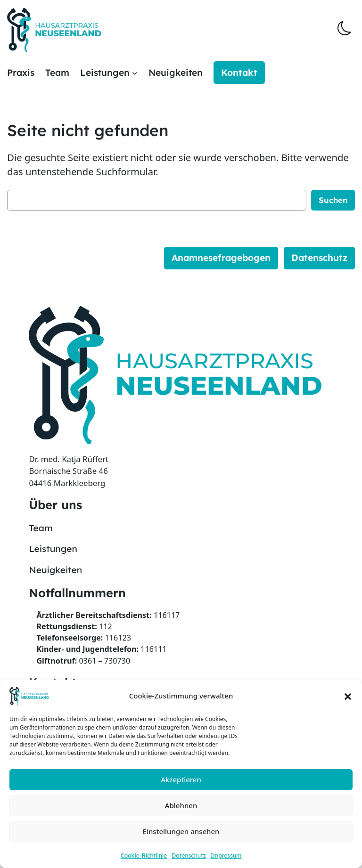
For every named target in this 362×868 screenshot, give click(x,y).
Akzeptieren (181, 779)
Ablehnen (181, 805)
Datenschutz (189, 856)
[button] (348, 696)
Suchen (333, 200)
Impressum (226, 856)
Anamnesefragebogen (221, 258)
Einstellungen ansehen (181, 831)
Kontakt (239, 73)
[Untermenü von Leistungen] (135, 73)
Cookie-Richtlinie (144, 856)
